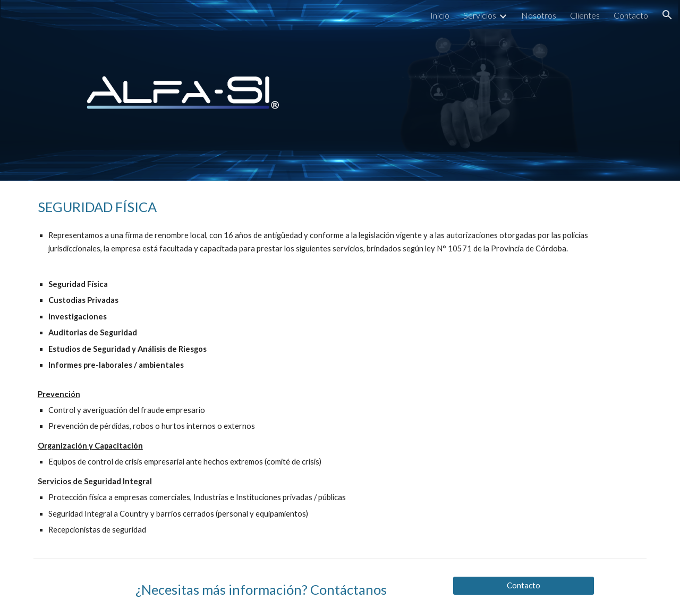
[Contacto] (523, 585)
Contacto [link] (631, 15)
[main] (340, 367)
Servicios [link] (480, 15)
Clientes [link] (585, 15)
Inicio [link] (440, 15)
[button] (667, 15)
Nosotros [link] (539, 15)
